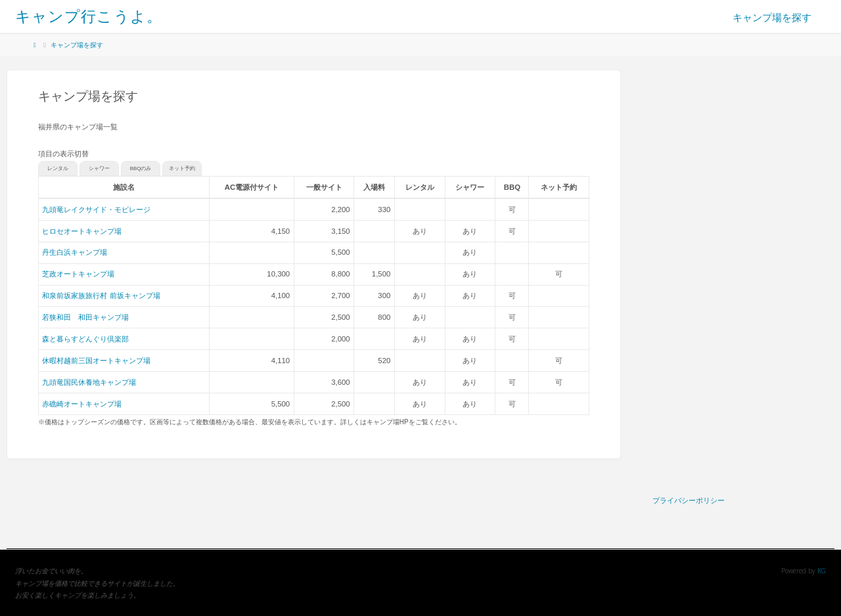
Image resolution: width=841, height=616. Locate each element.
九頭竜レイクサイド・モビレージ (96, 209)
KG (822, 571)
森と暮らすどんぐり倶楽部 (85, 339)
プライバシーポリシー (689, 500)
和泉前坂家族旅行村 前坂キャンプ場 (101, 296)
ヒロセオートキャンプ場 (82, 231)
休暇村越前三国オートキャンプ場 (96, 361)
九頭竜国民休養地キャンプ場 (89, 382)
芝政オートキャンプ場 (78, 274)
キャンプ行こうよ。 (89, 16)
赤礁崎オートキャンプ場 (82, 404)
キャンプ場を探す (77, 45)
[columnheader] (252, 187)
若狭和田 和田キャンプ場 (85, 317)
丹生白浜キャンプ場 (75, 252)
